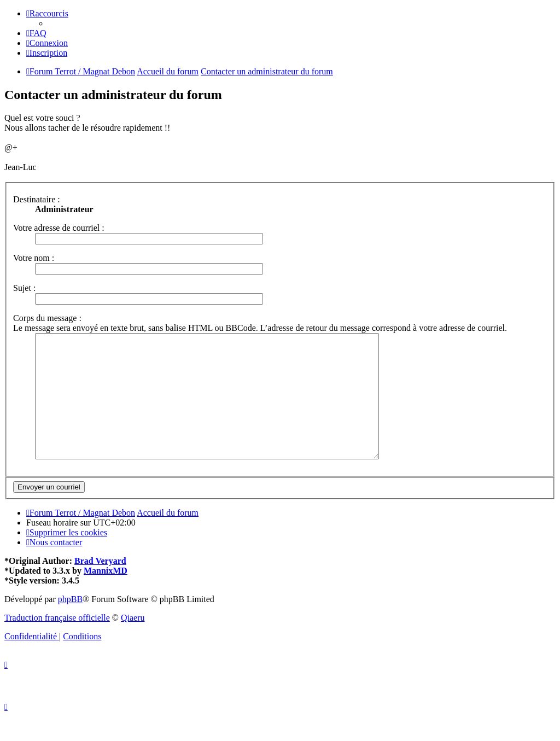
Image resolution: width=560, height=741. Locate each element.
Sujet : (24, 288)
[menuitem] (36, 33)
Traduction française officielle (57, 642)
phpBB (70, 624)
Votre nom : (34, 258)
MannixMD (106, 595)
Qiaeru (133, 642)
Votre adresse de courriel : (59, 228)
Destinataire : (37, 199)
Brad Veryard (100, 585)
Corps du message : (47, 318)
